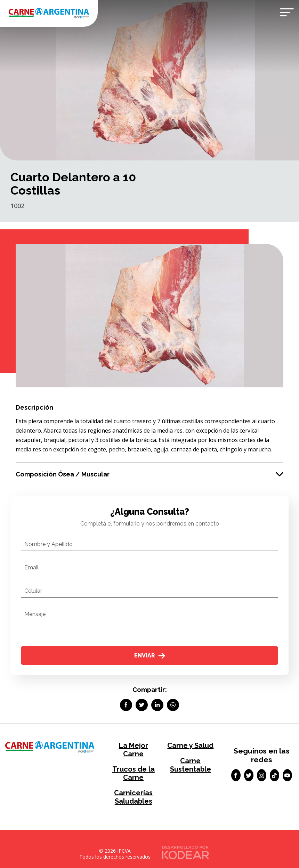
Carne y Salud (190, 745)
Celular (33, 591)
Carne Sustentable (191, 765)
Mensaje (35, 614)
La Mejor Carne (134, 750)
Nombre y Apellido (49, 544)
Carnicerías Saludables (133, 797)
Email (31, 567)
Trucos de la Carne (134, 773)
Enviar (150, 656)
